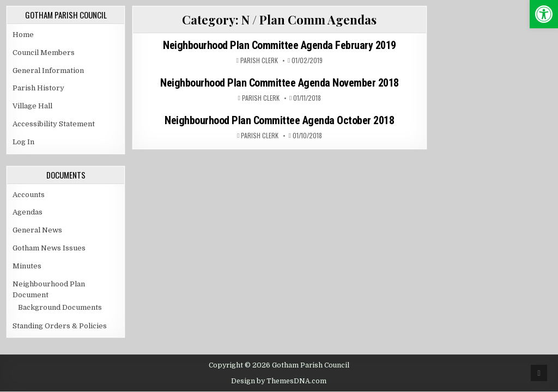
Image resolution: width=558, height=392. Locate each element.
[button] (544, 14)
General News (37, 230)
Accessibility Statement (54, 124)
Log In (23, 142)
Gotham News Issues (49, 248)
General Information (48, 71)
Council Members (44, 53)
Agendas (28, 212)
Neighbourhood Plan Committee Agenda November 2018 (280, 83)
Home (23, 35)
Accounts (29, 195)
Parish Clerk (259, 60)
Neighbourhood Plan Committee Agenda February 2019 (280, 45)
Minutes (27, 266)
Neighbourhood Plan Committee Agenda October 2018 (279, 120)
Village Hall (32, 106)
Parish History (38, 88)
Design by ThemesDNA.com (279, 381)
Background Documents (60, 307)
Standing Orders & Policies (60, 326)
